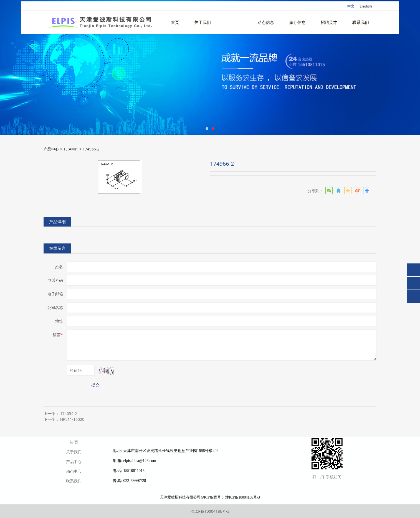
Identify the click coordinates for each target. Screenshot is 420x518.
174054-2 (69, 413)
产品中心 (234, 24)
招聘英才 (329, 24)
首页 (175, 24)
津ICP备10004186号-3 (210, 511)
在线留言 (57, 248)
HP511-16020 (72, 419)
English (366, 7)
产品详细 (57, 222)
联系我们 (361, 24)
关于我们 (203, 24)
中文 (351, 7)
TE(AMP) (71, 149)
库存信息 (297, 24)
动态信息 (266, 24)
